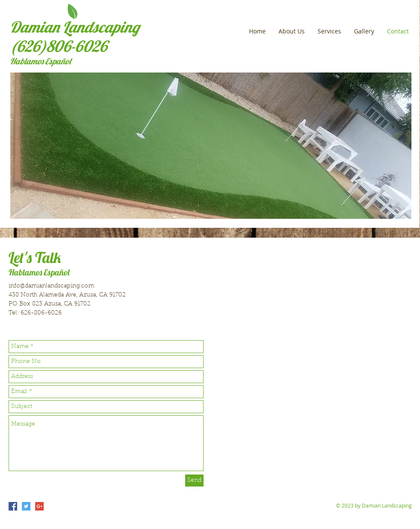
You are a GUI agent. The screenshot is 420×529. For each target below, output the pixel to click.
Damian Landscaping (75, 27)
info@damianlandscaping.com (51, 286)
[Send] (194, 481)
